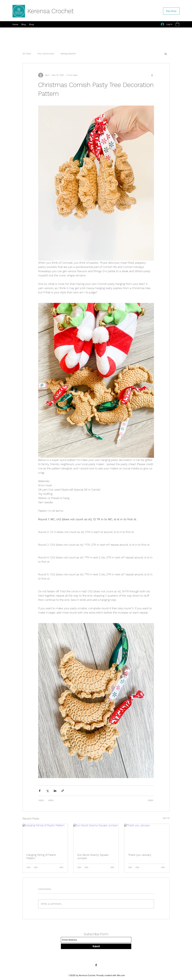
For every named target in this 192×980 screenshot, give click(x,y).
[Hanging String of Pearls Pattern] (45, 837)
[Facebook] (96, 965)
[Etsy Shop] (171, 11)
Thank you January (140, 855)
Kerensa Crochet (51, 11)
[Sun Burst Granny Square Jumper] (96, 837)
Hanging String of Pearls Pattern (41, 856)
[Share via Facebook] (40, 791)
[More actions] (152, 75)
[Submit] (96, 946)
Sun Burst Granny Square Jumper (93, 856)
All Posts (27, 54)
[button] (177, 24)
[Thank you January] (147, 837)
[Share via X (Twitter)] (47, 791)
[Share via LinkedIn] (55, 791)
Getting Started (68, 54)
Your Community (46, 54)
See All (166, 818)
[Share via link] (63, 791)
